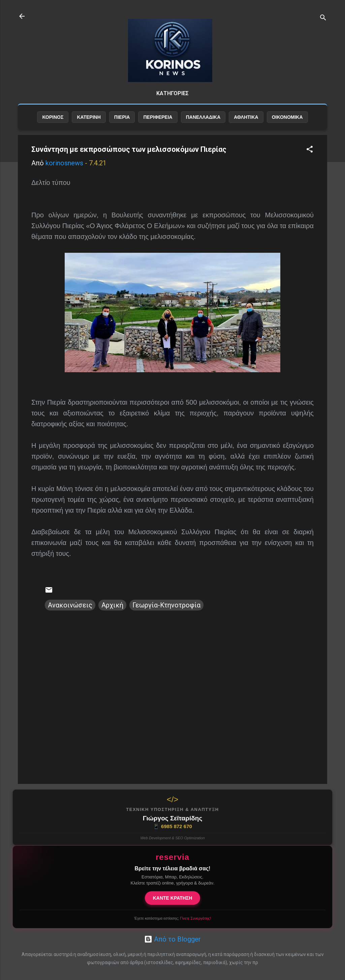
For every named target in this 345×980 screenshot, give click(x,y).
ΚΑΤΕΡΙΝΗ (89, 117)
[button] (310, 150)
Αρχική (112, 605)
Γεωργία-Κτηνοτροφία (166, 605)
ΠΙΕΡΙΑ (122, 117)
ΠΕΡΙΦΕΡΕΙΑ (158, 117)
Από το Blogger (172, 939)
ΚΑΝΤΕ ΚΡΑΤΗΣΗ (173, 898)
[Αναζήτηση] (323, 18)
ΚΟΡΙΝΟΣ (53, 117)
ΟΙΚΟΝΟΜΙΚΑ (287, 117)
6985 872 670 (172, 826)
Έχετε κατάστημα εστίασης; (172, 918)
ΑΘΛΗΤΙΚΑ (246, 117)
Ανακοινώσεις (70, 605)
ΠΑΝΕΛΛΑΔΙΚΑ (203, 117)
